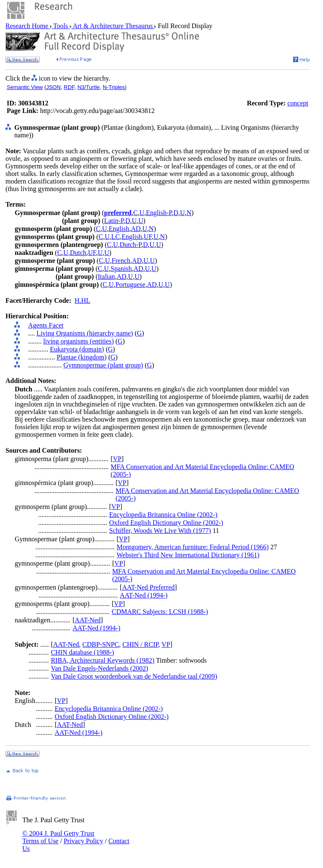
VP (117, 459)
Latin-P (114, 221)
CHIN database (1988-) (82, 652)
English (119, 229)
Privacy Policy (83, 841)
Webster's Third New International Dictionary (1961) (188, 555)
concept (298, 103)
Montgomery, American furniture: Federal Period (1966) (193, 547)
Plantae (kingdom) (82, 357)
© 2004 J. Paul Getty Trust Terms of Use (58, 837)
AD (136, 229)
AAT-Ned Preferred (148, 587)
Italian (107, 277)
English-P (159, 213)
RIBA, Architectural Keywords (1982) (103, 660)
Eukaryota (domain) (77, 349)
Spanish (121, 269)
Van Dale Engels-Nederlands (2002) (99, 668)
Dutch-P (130, 245)
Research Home (28, 26)
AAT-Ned (88, 620)
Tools (61, 26)
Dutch (78, 253)
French (121, 261)
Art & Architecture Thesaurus (113, 26)
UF (148, 237)
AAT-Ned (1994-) (144, 595)
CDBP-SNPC (101, 644)
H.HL (83, 300)
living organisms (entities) (79, 341)
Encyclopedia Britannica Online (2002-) (163, 515)
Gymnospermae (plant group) (103, 365)
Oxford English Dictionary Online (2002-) (166, 523)
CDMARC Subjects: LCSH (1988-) (160, 612)
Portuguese (130, 285)
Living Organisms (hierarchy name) (85, 333)
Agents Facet (46, 325)
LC (116, 237)
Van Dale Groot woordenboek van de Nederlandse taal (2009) (134, 676)
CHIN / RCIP (140, 644)
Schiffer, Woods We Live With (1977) (160, 531)
